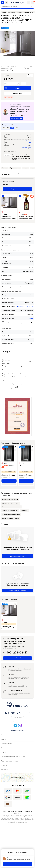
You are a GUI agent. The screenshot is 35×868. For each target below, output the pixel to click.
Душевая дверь (27, 147)
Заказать (13, 88)
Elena (30, 142)
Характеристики (15, 168)
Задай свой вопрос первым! (17, 590)
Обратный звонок (17, 118)
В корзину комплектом (17, 189)
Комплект (5, 168)
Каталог (4, 739)
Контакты (4, 770)
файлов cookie (26, 859)
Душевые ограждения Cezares (11, 503)
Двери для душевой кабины (10, 499)
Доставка (4, 748)
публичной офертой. (22, 822)
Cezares (29, 141)
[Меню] (3, 3)
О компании (5, 735)
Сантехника (24, 511)
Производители (6, 744)
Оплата (3, 752)
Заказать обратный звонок (17, 658)
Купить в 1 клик (18, 93)
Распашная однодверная (25, 307)
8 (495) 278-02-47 (18, 116)
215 (17, 128)
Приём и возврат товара (9, 761)
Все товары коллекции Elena (21, 155)
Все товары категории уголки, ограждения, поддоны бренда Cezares (21, 158)
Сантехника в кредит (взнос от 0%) (13, 757)
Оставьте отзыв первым (17, 556)
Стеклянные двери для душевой (11, 514)
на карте (21, 777)
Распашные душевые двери (10, 511)
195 (8, 128)
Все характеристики (10, 151)
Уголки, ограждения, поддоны (11, 518)
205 (12, 128)
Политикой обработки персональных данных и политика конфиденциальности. (17, 819)
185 (4, 128)
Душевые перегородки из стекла (11, 507)
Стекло (31, 318)
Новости (4, 765)
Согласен (17, 864)
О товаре (25, 168)
